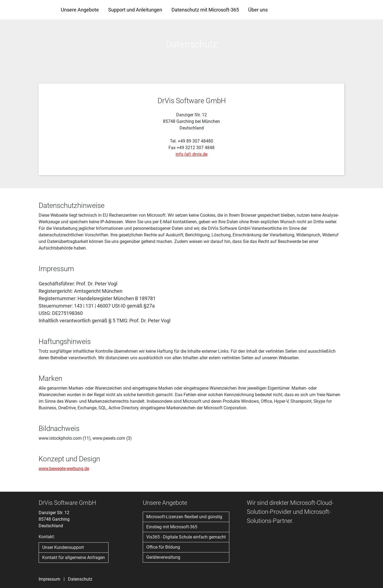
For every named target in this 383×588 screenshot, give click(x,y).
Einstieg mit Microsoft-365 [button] (172, 527)
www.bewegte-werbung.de (64, 469)
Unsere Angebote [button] (80, 10)
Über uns (258, 10)
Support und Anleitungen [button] (135, 10)
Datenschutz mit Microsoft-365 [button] (205, 10)
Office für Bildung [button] (163, 547)
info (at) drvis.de (192, 154)
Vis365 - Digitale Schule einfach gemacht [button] (186, 537)
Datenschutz (80, 579)
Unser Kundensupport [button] (63, 547)
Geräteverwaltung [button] (163, 557)
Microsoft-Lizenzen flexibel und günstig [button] (184, 517)
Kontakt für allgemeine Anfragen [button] (74, 557)
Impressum (49, 579)
